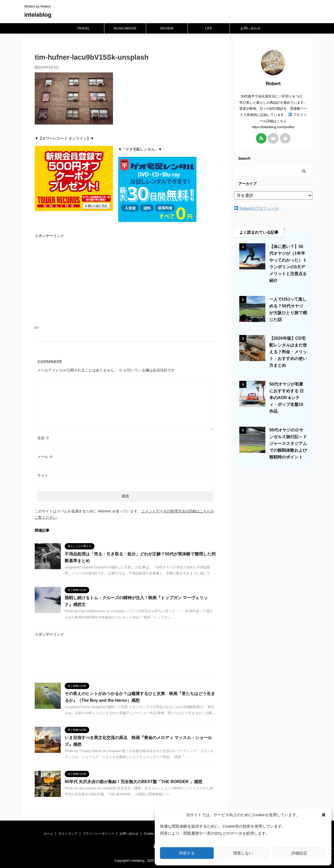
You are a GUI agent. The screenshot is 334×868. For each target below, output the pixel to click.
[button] (324, 815)
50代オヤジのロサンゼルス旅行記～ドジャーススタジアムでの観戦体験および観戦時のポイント (288, 444)
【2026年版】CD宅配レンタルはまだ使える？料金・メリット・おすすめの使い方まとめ (288, 352)
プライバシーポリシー (98, 834)
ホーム (48, 834)
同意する (187, 853)
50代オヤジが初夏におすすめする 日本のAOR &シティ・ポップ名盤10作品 (287, 398)
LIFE (209, 28)
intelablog (38, 15)
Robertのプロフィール (257, 208)
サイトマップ (68, 834)
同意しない (243, 853)
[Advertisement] (125, 280)
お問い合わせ (250, 28)
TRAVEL (83, 28)
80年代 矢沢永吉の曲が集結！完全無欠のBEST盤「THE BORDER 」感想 (133, 782)
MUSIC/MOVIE (125, 28)
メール (45, 457)
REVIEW (167, 28)
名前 (43, 438)
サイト (43, 475)
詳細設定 (299, 853)
